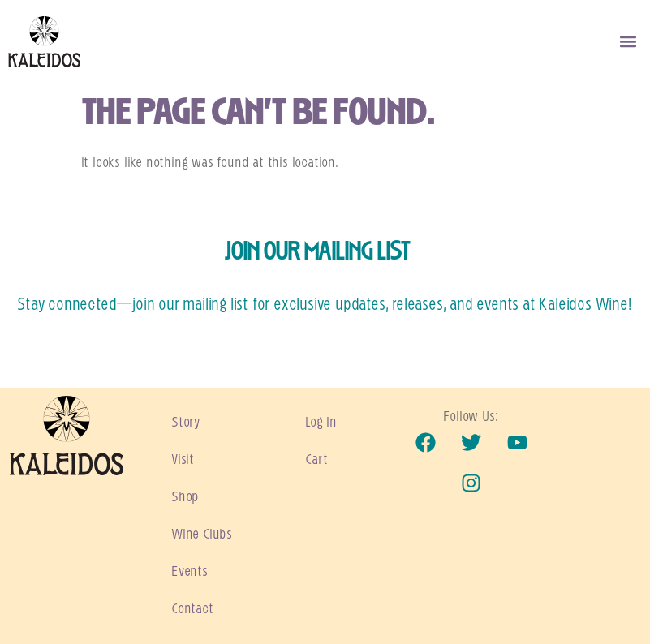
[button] (628, 42)
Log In (322, 423)
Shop (186, 497)
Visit (183, 460)
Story (186, 423)
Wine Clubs (202, 535)
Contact (193, 609)
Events (190, 572)
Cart (317, 460)
